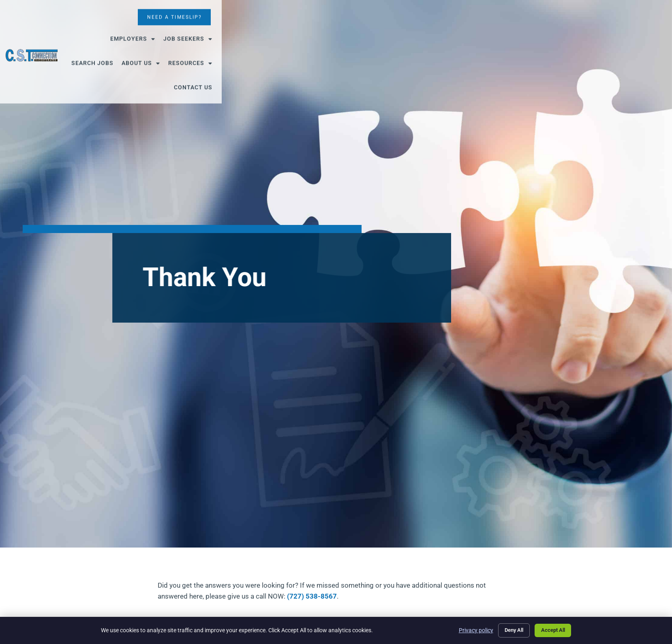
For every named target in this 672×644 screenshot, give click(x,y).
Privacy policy (467, 629)
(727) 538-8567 (312, 596)
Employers (228, 33)
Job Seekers (283, 33)
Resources (434, 33)
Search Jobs (336, 33)
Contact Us (484, 33)
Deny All (507, 629)
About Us (385, 33)
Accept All (551, 629)
